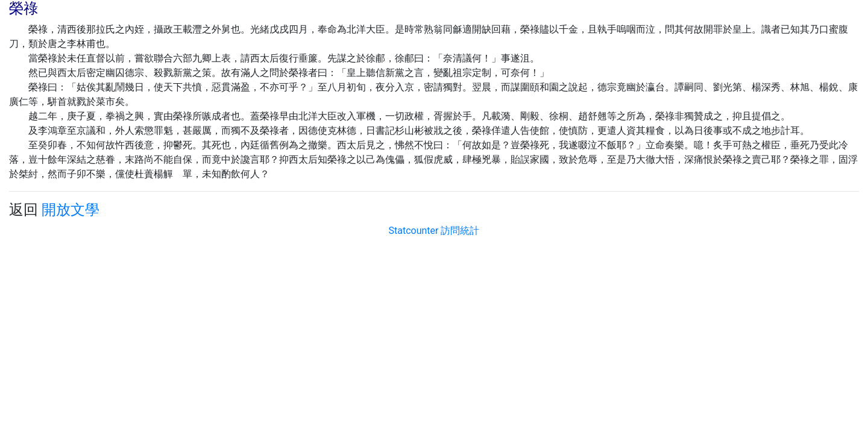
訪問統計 (460, 231)
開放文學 (71, 210)
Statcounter (414, 231)
